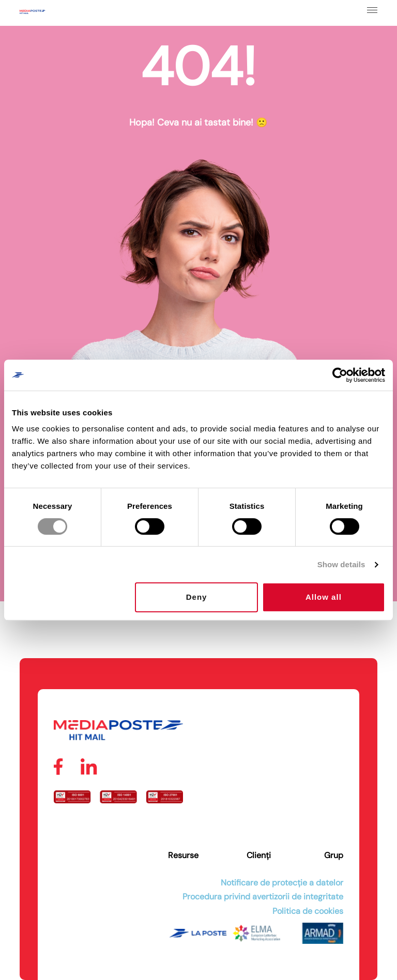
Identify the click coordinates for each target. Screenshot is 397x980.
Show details (341, 564)
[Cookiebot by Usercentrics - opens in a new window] (340, 375)
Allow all (324, 597)
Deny (197, 597)
